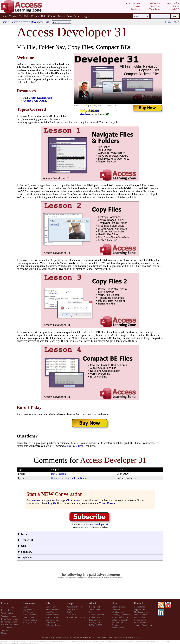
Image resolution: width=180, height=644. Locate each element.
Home (4, 16)
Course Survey (140, 620)
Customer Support (75, 607)
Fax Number (139, 617)
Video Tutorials (119, 607)
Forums (35, 16)
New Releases (52, 609)
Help (44, 16)
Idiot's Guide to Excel (121, 617)
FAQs (70, 612)
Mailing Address (141, 612)
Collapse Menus (53, 625)
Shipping (116, 625)
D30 (169, 22)
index (12, 607)
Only (89, 111)
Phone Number (141, 615)
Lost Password (30, 615)
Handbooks (117, 609)
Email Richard (140, 622)
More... (4, 633)
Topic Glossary (52, 615)
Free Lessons (95, 620)
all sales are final (74, 446)
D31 (47, 22)
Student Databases (31, 620)
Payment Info (118, 622)
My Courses (29, 612)
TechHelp (24, 16)
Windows (5, 616)
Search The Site (53, 620)
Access (24, 22)
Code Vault (51, 622)
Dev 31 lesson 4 (59, 474)
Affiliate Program (97, 615)
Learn (5, 603)
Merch (62, 16)
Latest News (51, 607)
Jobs (91, 612)
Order (115, 603)
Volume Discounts (120, 620)
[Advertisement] (90, 589)
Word (3, 613)
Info (48, 603)
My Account (29, 609)
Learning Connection (121, 615)
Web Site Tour (73, 609)
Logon (86, 16)
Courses (13, 16)
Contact (52, 16)
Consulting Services (76, 617)
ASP (3, 628)
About (93, 603)
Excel (4, 610)
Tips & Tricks (52, 617)
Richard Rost (95, 617)
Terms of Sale (118, 628)
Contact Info (139, 607)
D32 (175, 22)
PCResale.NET (96, 625)
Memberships (29, 617)
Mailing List (95, 622)
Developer (36, 22)
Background (94, 607)
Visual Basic (7, 625)
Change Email (30, 622)
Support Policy (141, 609)
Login (26, 607)
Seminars (5, 630)
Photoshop (6, 622)
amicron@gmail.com (143, 625)
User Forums (51, 612)
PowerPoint (6, 619)
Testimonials (95, 609)
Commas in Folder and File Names (69, 478)
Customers (29, 603)
